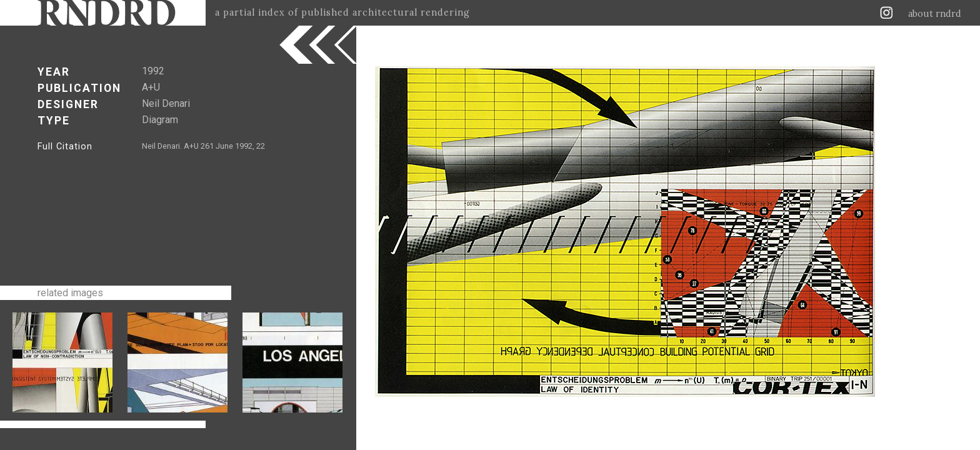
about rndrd (935, 14)
